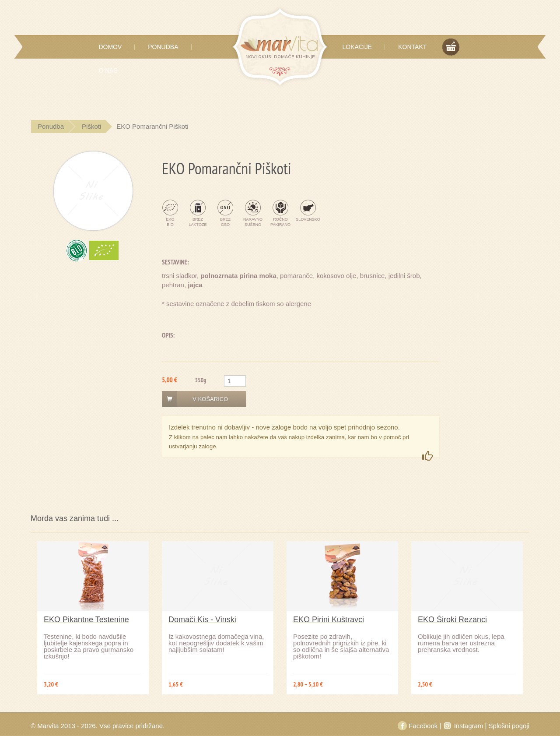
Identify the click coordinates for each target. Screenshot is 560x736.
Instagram (464, 726)
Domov (110, 47)
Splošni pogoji (509, 726)
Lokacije (357, 47)
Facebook (418, 726)
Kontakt (412, 47)
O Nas (108, 70)
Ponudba (163, 47)
